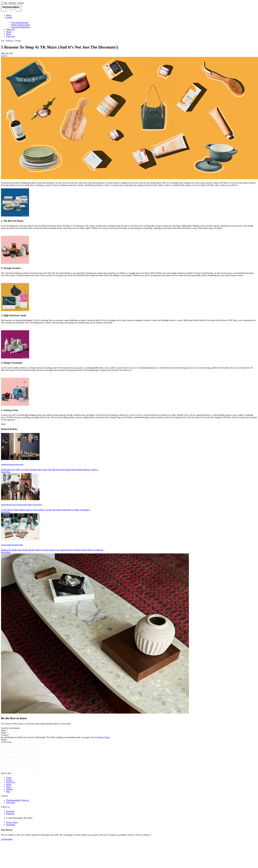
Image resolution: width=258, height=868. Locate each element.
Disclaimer (11, 825)
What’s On (11, 782)
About (9, 32)
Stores (9, 15)
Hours (9, 34)
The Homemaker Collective (18, 800)
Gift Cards (10, 36)
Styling (9, 17)
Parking (9, 789)
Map (8, 791)
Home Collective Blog (21, 25)
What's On (10, 29)
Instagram (10, 814)
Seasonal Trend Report (21, 27)
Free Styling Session (20, 22)
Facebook (10, 811)
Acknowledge (7, 839)
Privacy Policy (104, 737)
